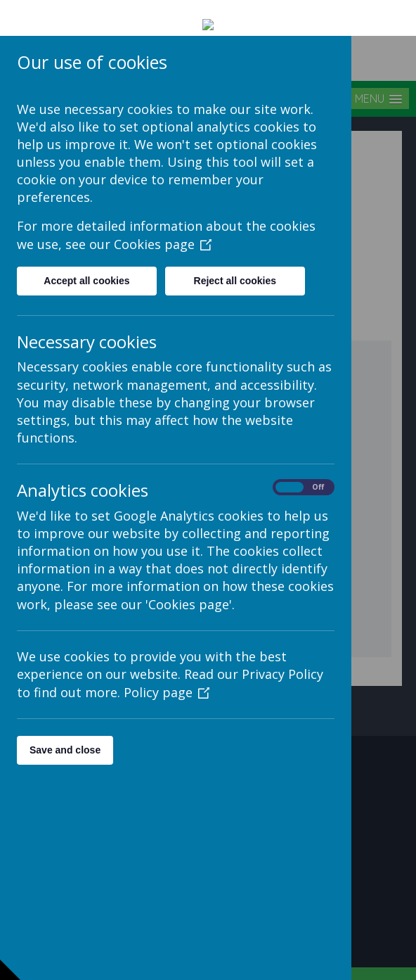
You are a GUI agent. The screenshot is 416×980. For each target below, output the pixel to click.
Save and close (65, 714)
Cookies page (163, 208)
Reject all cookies (235, 245)
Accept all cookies (86, 245)
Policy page (167, 656)
